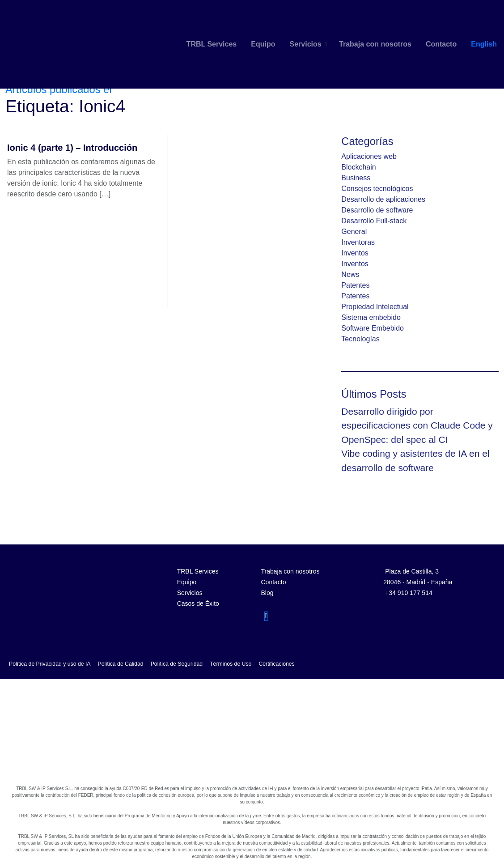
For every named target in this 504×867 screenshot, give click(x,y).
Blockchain (358, 167)
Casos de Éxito (198, 603)
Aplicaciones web (369, 156)
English (484, 44)
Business (356, 178)
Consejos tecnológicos (377, 189)
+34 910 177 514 (409, 593)
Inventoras (358, 242)
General (354, 232)
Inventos (355, 253)
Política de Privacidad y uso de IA (50, 664)
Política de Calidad (121, 664)
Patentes (355, 285)
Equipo (263, 44)
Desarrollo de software (377, 210)
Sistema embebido (371, 317)
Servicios (305, 44)
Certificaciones (276, 664)
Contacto (441, 44)
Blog (267, 593)
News (350, 274)
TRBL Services (212, 44)
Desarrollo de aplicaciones (383, 199)
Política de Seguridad (177, 664)
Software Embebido (373, 328)
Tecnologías (360, 339)
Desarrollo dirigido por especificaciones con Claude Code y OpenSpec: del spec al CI (417, 425)
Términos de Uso (231, 664)
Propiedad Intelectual (375, 307)
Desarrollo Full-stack (374, 221)
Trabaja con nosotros (375, 44)
